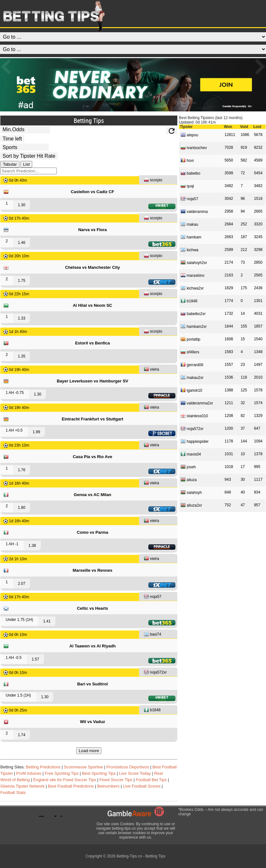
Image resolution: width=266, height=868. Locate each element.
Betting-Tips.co (129, 856)
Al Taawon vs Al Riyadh (92, 646)
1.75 (22, 281)
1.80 (22, 508)
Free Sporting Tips (62, 773)
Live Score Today (135, 773)
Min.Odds (13, 129)
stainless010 (194, 416)
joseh (188, 467)
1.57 (35, 659)
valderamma (194, 211)
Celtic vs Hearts (92, 608)
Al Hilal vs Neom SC (92, 305)
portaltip (190, 339)
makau (189, 224)
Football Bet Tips (151, 780)
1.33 (22, 318)
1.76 (22, 470)
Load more (89, 751)
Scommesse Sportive (83, 767)
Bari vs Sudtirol (92, 684)
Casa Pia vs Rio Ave (92, 457)
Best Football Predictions (71, 786)
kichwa (189, 250)
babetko (190, 173)
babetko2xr (193, 313)
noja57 (153, 597)
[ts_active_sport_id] (25, 147)
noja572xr (155, 673)
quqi (187, 186)
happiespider (195, 441)
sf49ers (190, 352)
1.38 (32, 546)
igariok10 (191, 390)
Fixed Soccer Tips (116, 780)
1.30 (22, 205)
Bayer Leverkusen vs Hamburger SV (92, 381)
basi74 (152, 635)
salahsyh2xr (194, 262)
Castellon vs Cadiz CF (92, 192)
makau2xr (192, 377)
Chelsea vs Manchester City (92, 267)
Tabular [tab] (10, 164)
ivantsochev (194, 147)
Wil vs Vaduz (93, 722)
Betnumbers (108, 786)
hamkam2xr (194, 326)
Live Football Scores (142, 786)
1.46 (22, 243)
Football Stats (13, 793)
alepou (189, 135)
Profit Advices (29, 773)
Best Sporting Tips (99, 773)
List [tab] (26, 164)
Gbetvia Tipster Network (22, 786)
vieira (151, 370)
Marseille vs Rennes (92, 570)
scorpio (153, 181)
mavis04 (191, 454)
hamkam (191, 237)
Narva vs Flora (92, 230)
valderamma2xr (197, 403)
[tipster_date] (12, 139)
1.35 (22, 356)
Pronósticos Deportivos (128, 767)
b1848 (152, 710)
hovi (187, 160)
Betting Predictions (43, 767)
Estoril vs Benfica (92, 343)
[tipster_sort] (29, 156)
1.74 (22, 735)
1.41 (47, 621)
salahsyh (191, 492)
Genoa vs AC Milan (92, 495)
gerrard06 (192, 365)
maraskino (192, 275)
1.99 (36, 432)
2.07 (22, 584)
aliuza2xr (191, 505)
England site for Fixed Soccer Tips (65, 780)
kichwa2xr (192, 288)
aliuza (189, 479)
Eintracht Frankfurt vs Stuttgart (93, 419)
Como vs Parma (92, 532)
